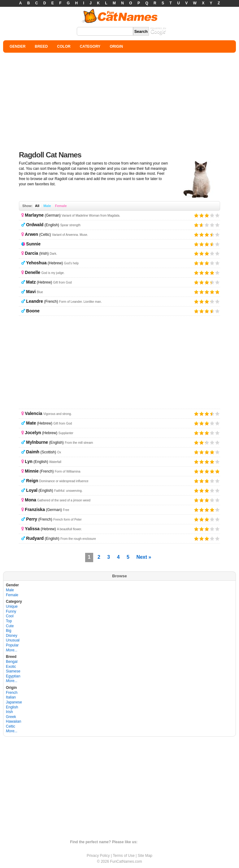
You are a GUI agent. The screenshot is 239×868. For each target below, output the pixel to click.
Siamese (13, 671)
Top (9, 621)
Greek (11, 717)
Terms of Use (124, 856)
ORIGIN (116, 46)
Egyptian (13, 676)
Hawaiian (13, 721)
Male (47, 206)
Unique (12, 606)
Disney (12, 636)
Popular (12, 645)
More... (12, 650)
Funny (11, 611)
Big (9, 631)
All (37, 206)
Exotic (11, 667)
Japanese (14, 702)
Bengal (12, 662)
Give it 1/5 (196, 215)
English (12, 707)
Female (61, 206)
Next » (144, 557)
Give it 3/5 (207, 215)
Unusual (13, 640)
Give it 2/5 (202, 215)
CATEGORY (90, 46)
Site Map (145, 856)
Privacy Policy (98, 856)
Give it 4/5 (210, 215)
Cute (10, 626)
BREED (41, 46)
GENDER (17, 46)
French (12, 693)
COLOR (64, 46)
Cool (10, 616)
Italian (11, 697)
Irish (9, 712)
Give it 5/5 (217, 215)
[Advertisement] (119, 99)
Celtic (11, 726)
